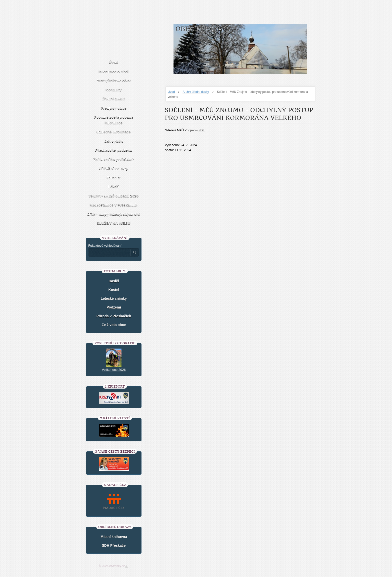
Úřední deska (113, 99)
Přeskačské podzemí (113, 150)
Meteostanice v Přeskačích (114, 205)
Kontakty (113, 90)
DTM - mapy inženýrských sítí (113, 214)
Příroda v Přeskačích (114, 316)
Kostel (114, 290)
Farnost (113, 178)
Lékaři (113, 187)
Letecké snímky (114, 299)
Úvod (171, 92)
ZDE (202, 130)
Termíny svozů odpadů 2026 (113, 196)
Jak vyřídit (113, 141)
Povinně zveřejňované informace (113, 120)
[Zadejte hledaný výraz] (109, 252)
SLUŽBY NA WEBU (114, 223)
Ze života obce (114, 325)
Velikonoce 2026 (114, 370)
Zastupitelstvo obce (114, 80)
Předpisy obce (114, 108)
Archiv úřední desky (196, 92)
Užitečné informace (113, 132)
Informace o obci (113, 71)
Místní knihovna (114, 537)
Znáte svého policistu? (114, 159)
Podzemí (114, 307)
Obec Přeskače (203, 29)
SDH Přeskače (114, 545)
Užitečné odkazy (114, 168)
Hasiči (114, 281)
